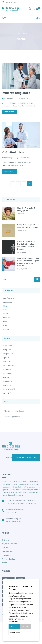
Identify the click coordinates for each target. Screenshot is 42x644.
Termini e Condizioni (9, 559)
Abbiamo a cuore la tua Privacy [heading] (21, 588)
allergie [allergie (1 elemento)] (7, 411)
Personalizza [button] (15, 633)
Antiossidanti (8, 302)
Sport (5, 322)
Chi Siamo (5, 540)
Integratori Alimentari (9, 544)
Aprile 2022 (7, 358)
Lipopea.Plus (8, 578)
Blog (5, 306)
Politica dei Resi (7, 551)
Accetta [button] (14, 627)
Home (18, 34)
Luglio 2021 (7, 369)
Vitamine (6, 329)
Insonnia (6, 314)
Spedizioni (5, 548)
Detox (6, 310)
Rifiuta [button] (25, 627)
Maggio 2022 (8, 354)
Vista (5, 326)
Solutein (20, 578)
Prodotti (5, 563)
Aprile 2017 (7, 393)
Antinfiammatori (9, 298)
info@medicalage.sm (12, 2)
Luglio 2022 (7, 346)
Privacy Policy (7, 555)
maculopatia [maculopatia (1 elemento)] (20, 411)
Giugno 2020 (8, 385)
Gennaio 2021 (8, 377)
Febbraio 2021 (8, 373)
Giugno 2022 (8, 350)
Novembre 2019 (9, 389)
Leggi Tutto (9, 112)
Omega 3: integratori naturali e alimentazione (28, 226)
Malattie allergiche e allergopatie (26, 209)
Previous (13, 184)
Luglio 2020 (7, 381)
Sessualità (7, 318)
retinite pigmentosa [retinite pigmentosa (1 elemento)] (12, 417)
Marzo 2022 (8, 362)
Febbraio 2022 (8, 365)
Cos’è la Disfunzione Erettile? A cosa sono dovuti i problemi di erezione (26, 245)
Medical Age (8, 98)
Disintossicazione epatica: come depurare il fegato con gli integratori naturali (29, 262)
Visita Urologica (13, 152)
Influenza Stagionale (16, 93)
